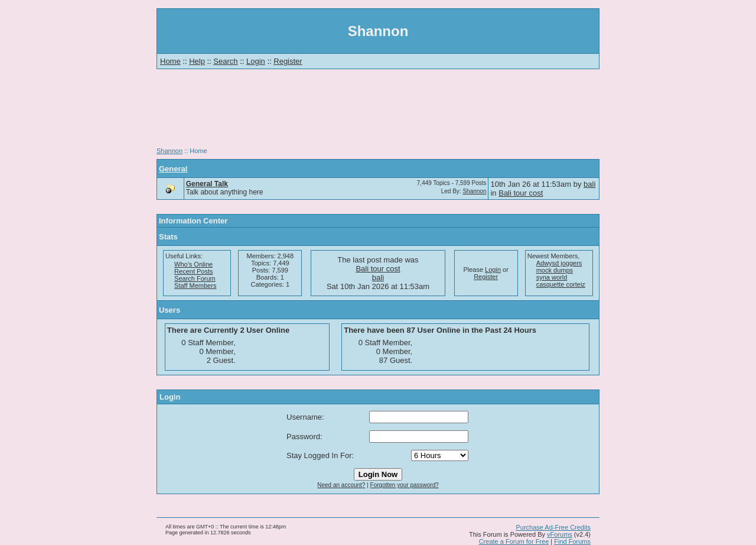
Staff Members (195, 286)
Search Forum (195, 278)
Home (170, 61)
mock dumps (555, 270)
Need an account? (341, 485)
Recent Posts (193, 271)
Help (197, 61)
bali (589, 184)
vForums (560, 534)
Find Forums (572, 541)
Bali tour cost (521, 193)
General (173, 169)
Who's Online (193, 264)
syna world (552, 277)
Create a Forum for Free (514, 541)
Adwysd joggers (559, 263)
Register (288, 61)
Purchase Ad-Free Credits (553, 527)
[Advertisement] (378, 112)
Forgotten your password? (405, 485)
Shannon (170, 151)
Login (256, 61)
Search (225, 61)
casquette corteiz (561, 284)
